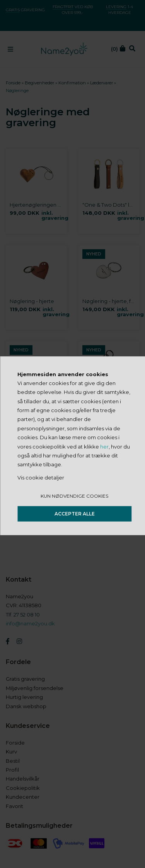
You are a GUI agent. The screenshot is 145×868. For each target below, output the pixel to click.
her (104, 446)
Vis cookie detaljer (41, 478)
